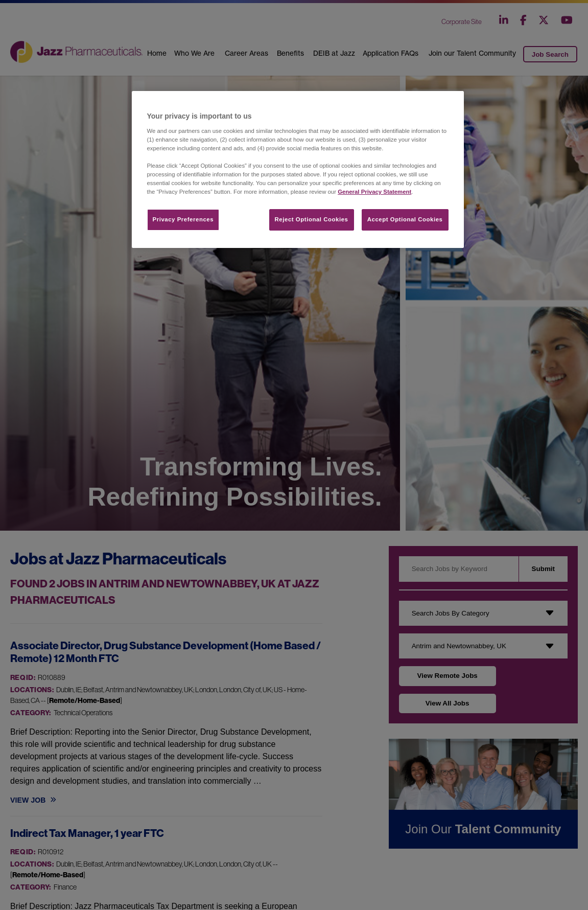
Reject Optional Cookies (312, 219)
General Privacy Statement (374, 192)
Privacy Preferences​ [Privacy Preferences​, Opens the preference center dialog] (183, 219)
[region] (298, 169)
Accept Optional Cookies (405, 219)
